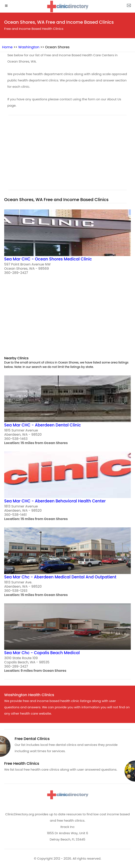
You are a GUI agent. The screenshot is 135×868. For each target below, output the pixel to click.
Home (7, 47)
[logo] (68, 6)
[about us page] (129, 6)
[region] (67, 155)
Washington (29, 47)
